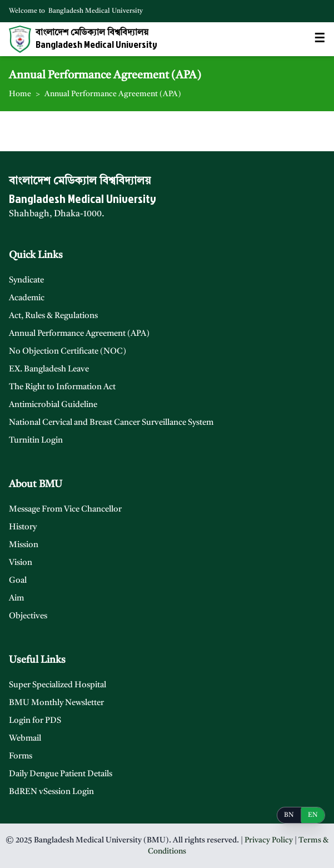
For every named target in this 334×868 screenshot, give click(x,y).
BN (289, 815)
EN (313, 815)
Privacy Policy (269, 840)
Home (20, 94)
